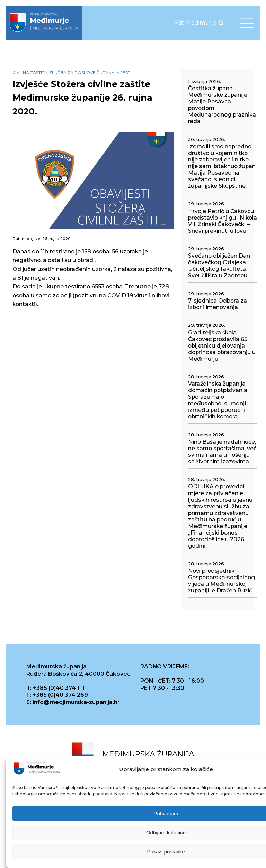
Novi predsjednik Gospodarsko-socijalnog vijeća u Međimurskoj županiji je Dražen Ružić (221, 581)
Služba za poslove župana (82, 72)
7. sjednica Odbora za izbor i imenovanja (218, 304)
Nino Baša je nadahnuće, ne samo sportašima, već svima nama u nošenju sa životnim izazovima (222, 452)
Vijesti (124, 72)
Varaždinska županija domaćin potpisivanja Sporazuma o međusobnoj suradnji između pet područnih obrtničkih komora (218, 400)
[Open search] (221, 23)
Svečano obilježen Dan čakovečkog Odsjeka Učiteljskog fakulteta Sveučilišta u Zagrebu (219, 266)
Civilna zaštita (30, 72)
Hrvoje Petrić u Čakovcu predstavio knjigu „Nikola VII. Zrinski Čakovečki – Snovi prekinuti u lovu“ (223, 221)
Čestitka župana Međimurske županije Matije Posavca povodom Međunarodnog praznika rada (222, 105)
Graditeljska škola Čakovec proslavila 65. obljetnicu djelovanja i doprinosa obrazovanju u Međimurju (222, 346)
